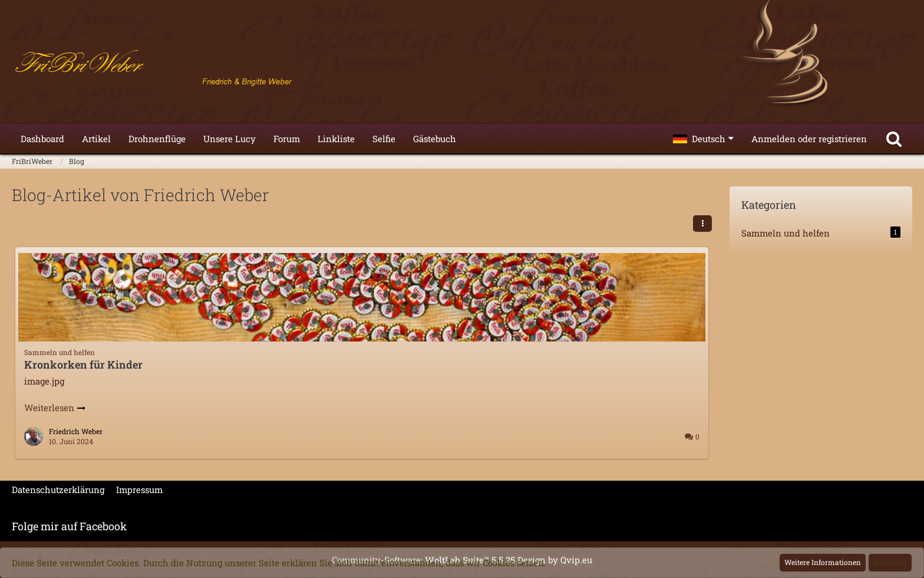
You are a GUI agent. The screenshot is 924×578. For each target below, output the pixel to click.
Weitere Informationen (823, 562)
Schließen (890, 562)
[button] (703, 139)
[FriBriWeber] (462, 65)
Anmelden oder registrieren (809, 139)
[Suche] (894, 139)
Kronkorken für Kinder (83, 364)
